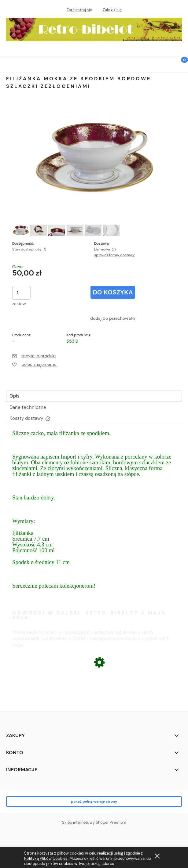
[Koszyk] (180, 68)
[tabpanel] (94, 515)
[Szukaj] (165, 63)
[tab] (94, 396)
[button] (8, 63)
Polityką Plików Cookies (46, 858)
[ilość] (21, 293)
